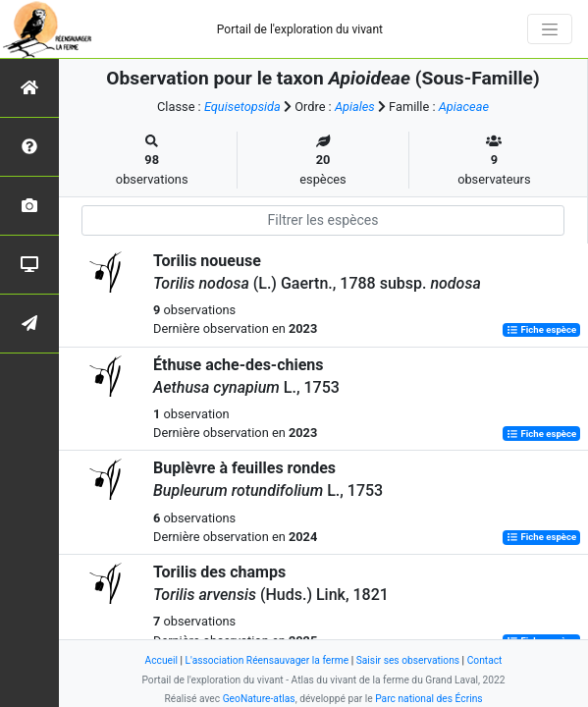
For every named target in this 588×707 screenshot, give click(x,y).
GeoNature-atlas (259, 699)
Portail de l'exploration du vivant (300, 29)
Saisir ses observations (408, 660)
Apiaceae (464, 107)
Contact (485, 660)
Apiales (355, 107)
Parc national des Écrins (428, 699)
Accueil (161, 660)
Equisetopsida (242, 107)
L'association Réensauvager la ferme (267, 660)
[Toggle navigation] (550, 29)
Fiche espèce (541, 329)
